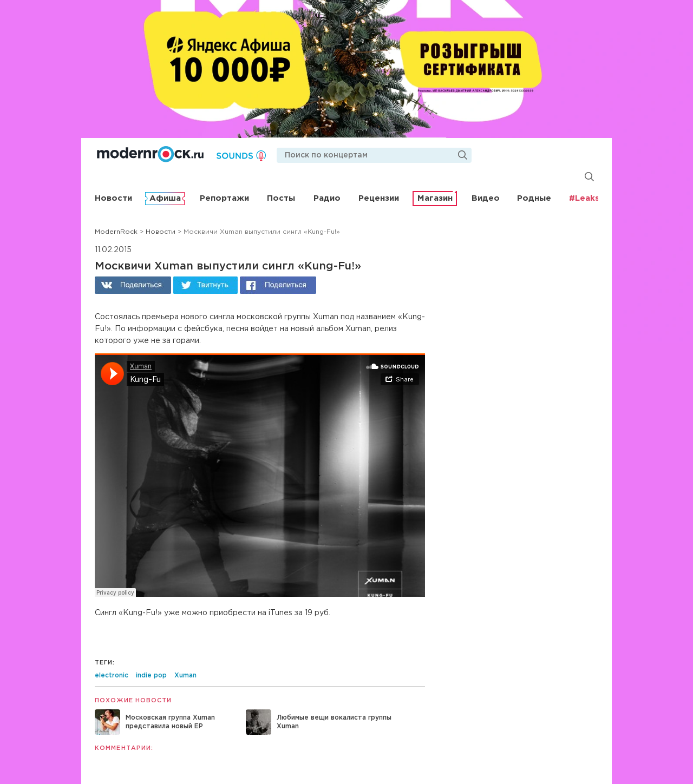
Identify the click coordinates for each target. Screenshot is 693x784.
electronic (112, 676)
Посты (281, 198)
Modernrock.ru (150, 154)
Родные (534, 198)
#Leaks (584, 198)
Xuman (185, 676)
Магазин (435, 198)
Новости (113, 198)
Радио (327, 198)
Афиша (165, 198)
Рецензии (379, 198)
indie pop (151, 676)
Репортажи (224, 198)
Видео (486, 198)
